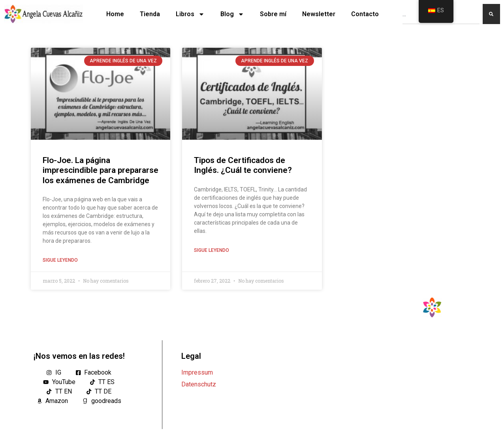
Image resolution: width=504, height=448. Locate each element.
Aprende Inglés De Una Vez (123, 61)
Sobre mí (273, 14)
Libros (190, 14)
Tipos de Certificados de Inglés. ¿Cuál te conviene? (243, 165)
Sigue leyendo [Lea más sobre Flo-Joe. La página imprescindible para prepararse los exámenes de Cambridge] (60, 260)
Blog (232, 14)
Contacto (365, 14)
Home (115, 14)
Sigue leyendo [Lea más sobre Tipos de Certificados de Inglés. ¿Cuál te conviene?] (212, 250)
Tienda (150, 14)
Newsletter (319, 14)
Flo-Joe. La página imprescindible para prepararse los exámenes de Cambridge (101, 170)
